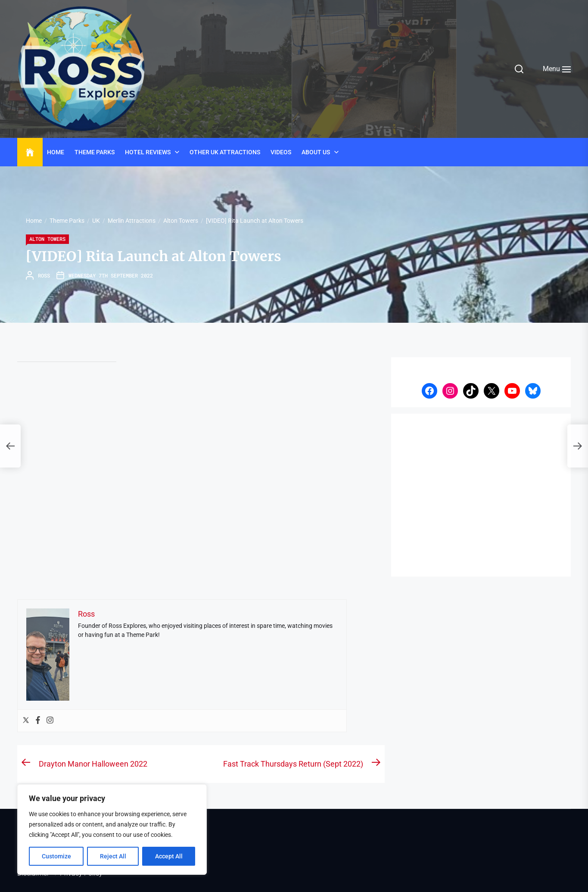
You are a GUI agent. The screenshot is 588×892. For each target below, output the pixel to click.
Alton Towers (47, 239)
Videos (281, 152)
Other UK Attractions (225, 152)
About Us (316, 152)
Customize (56, 856)
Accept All (169, 856)
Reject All (113, 856)
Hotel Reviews (148, 152)
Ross (44, 275)
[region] (112, 830)
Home (56, 152)
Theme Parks (95, 152)
